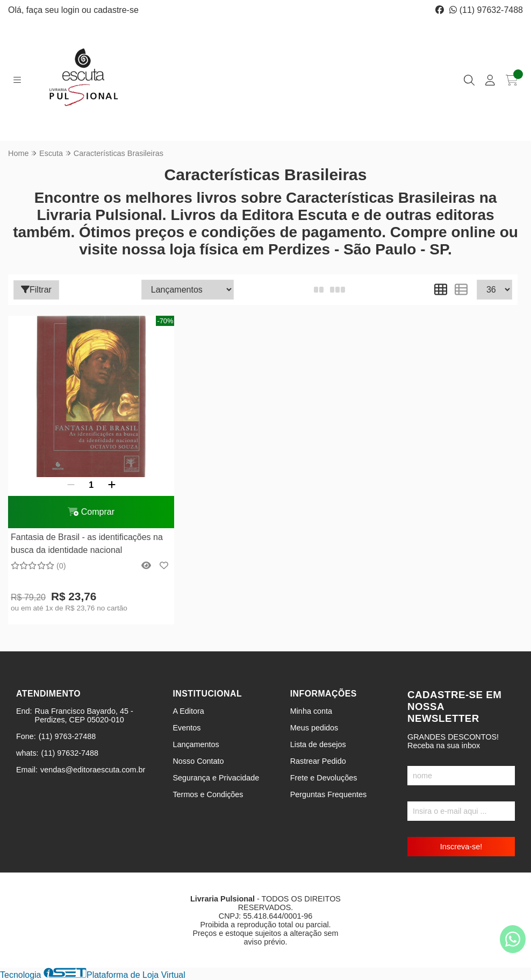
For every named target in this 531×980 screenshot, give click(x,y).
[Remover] (71, 485)
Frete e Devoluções (324, 778)
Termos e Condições (208, 794)
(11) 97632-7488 (486, 10)
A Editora (188, 711)
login (71, 10)
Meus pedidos (314, 728)
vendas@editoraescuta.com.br (93, 770)
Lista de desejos (318, 744)
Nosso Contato (198, 761)
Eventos (186, 728)
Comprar (91, 512)
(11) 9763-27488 (67, 736)
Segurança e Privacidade (216, 778)
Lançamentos (196, 744)
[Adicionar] (112, 485)
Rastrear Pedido (318, 761)
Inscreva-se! (461, 847)
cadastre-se (116, 10)
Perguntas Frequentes (328, 794)
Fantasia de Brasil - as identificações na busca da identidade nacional (87, 544)
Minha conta (311, 711)
